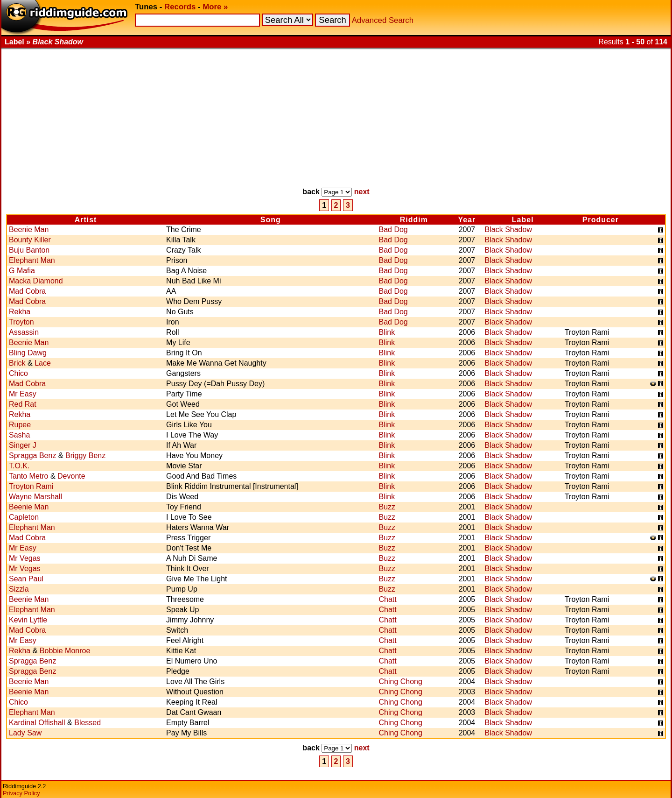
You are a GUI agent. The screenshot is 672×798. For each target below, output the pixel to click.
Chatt (387, 599)
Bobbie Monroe (65, 651)
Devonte (71, 476)
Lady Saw (25, 733)
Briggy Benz (85, 455)
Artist (86, 220)
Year (467, 220)
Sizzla (19, 589)
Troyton (21, 322)
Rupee (20, 425)
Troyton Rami (31, 486)
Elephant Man (32, 260)
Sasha (19, 435)
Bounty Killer (30, 240)
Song (271, 220)
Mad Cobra (27, 291)
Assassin (24, 332)
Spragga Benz (32, 455)
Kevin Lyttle (28, 620)
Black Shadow (508, 230)
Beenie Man (29, 230)
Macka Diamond (36, 281)
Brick (17, 363)
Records (180, 7)
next (362, 192)
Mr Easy (23, 394)
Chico (18, 373)
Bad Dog (393, 230)
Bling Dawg (28, 353)
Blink (387, 332)
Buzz (387, 507)
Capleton (24, 517)
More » (215, 7)
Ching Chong (400, 681)
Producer (601, 220)
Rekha (20, 312)
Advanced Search (383, 20)
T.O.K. (19, 466)
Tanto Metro (28, 476)
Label (523, 220)
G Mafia (22, 271)
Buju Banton (29, 250)
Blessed (87, 723)
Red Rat (23, 404)
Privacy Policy (21, 793)
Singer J (23, 445)
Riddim (414, 220)
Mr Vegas (25, 558)
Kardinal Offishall (37, 723)
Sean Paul (26, 579)
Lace (43, 363)
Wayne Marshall (35, 497)
